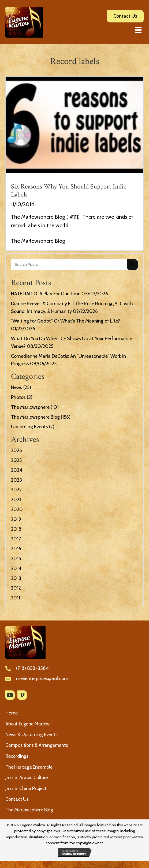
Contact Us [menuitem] (17, 799)
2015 (16, 559)
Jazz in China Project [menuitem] (26, 788)
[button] (10, 695)
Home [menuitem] (12, 713)
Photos (18, 397)
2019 (16, 519)
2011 (16, 598)
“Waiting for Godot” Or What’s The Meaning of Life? (66, 321)
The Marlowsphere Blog (38, 241)
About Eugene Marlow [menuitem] (27, 724)
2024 (17, 470)
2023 (16, 480)
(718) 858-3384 (32, 668)
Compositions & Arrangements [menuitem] (37, 745)
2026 (16, 450)
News (17, 387)
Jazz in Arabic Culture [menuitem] (27, 777)
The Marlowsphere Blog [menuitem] (29, 810)
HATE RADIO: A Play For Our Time (46, 294)
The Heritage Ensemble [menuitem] (29, 767)
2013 (16, 578)
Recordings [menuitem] (17, 756)
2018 (16, 529)
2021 (16, 500)
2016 (16, 549)
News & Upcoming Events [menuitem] (31, 735)
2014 (16, 568)
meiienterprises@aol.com (42, 678)
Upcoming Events (29, 427)
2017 (16, 539)
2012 (16, 588)
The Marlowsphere (30, 407)
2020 (17, 509)
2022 (16, 490)
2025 (16, 460)
